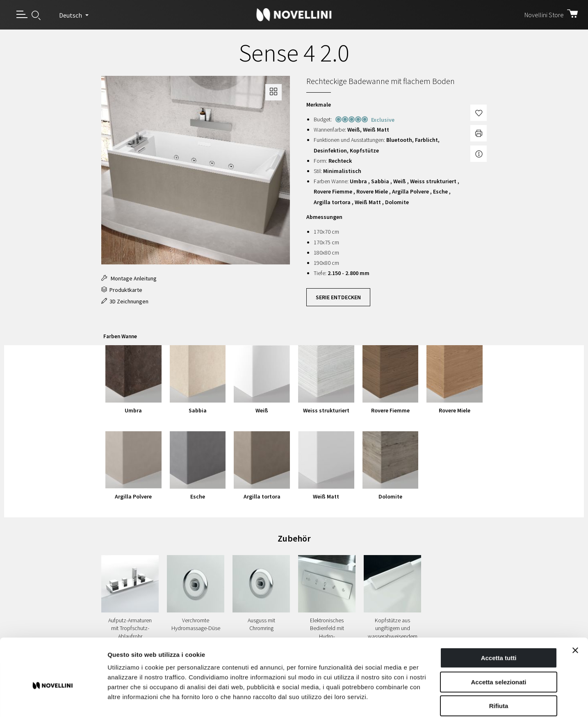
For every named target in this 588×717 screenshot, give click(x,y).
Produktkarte (122, 290)
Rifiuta (499, 665)
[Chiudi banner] (575, 609)
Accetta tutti (499, 617)
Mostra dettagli (431, 701)
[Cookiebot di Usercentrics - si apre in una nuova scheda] (53, 701)
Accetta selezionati (498, 641)
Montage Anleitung (129, 278)
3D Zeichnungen (125, 301)
